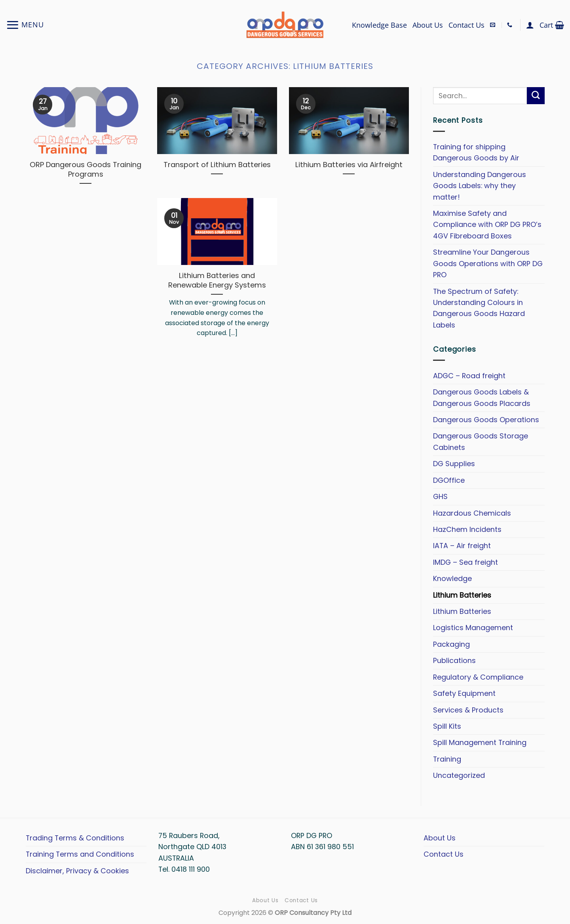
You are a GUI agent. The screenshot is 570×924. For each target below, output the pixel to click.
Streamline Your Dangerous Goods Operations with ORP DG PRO (488, 263)
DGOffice (449, 480)
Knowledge (452, 578)
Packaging (451, 644)
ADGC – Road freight (469, 375)
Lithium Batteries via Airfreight (349, 165)
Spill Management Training (480, 742)
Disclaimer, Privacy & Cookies (77, 871)
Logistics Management (473, 628)
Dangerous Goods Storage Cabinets (481, 441)
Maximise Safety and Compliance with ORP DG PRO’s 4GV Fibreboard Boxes (487, 225)
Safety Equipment (464, 693)
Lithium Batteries (462, 595)
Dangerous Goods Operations (486, 420)
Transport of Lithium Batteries (217, 165)
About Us (428, 25)
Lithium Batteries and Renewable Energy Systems (217, 280)
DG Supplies (454, 464)
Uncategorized (459, 775)
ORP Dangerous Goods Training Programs (85, 170)
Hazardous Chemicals (472, 513)
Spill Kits (447, 726)
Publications (454, 660)
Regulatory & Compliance (478, 677)
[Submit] (536, 96)
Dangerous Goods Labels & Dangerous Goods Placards (482, 397)
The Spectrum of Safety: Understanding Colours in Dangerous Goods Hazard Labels (479, 308)
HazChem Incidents (467, 529)
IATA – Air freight (462, 546)
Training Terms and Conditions (80, 854)
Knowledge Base (379, 25)
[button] (25, 25)
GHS (440, 496)
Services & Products (468, 710)
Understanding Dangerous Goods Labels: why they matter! (480, 185)
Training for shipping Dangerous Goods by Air (476, 152)
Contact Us (466, 25)
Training (447, 759)
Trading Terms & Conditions (75, 838)
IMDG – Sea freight (465, 562)
